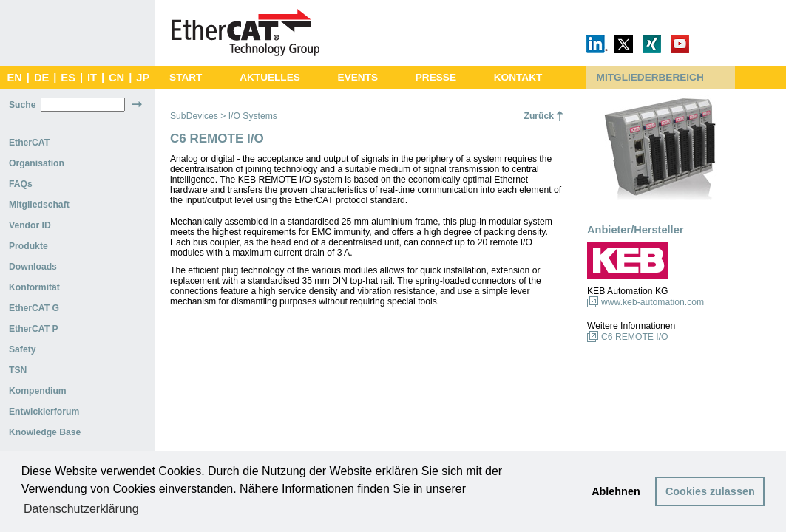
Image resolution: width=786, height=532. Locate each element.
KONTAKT (518, 77)
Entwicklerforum (44, 412)
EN (14, 78)
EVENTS (358, 77)
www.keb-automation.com (653, 302)
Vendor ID (30, 225)
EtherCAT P (34, 329)
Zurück (539, 116)
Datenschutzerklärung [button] (81, 509)
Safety (23, 349)
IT (92, 78)
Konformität (34, 287)
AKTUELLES (270, 77)
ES (68, 78)
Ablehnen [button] (616, 491)
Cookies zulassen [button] (710, 491)
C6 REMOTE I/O (635, 337)
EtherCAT (29, 143)
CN (116, 78)
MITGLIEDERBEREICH (650, 77)
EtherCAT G (34, 308)
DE (41, 78)
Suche (22, 105)
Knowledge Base (45, 432)
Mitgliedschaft (39, 205)
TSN (18, 370)
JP (143, 78)
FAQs (21, 184)
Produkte (28, 246)
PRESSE (436, 77)
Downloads (33, 267)
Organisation (37, 163)
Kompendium (38, 391)
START (186, 77)
